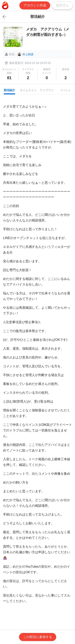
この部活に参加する (38, 637)
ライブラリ (47, 90)
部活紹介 (9, 90)
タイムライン (28, 90)
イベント (66, 90)
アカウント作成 (35, 5)
